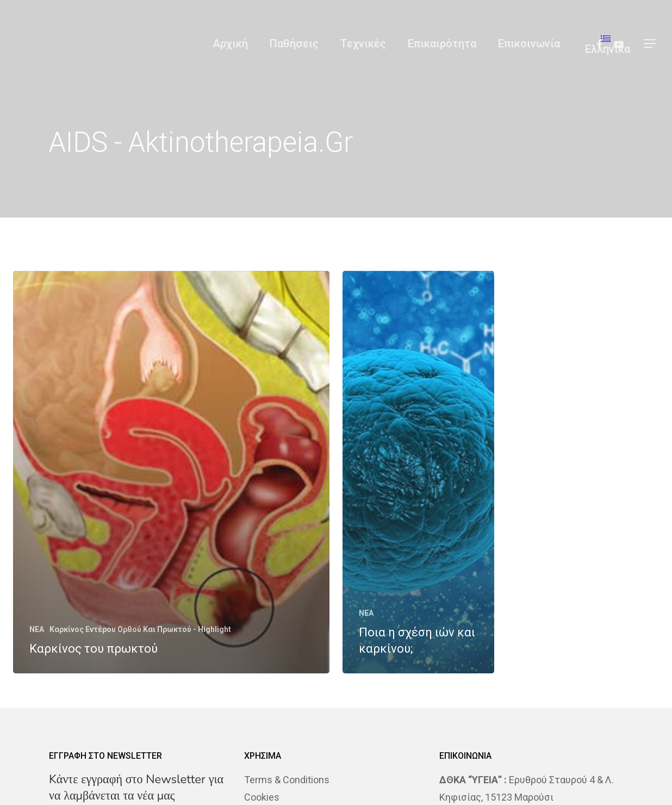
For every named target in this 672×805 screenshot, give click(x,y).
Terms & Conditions (287, 780)
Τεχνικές (363, 44)
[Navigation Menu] (650, 44)
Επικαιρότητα (442, 44)
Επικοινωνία (529, 44)
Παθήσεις (294, 44)
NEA (37, 629)
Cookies (262, 797)
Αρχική (230, 44)
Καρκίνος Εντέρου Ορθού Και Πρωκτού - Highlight (140, 629)
